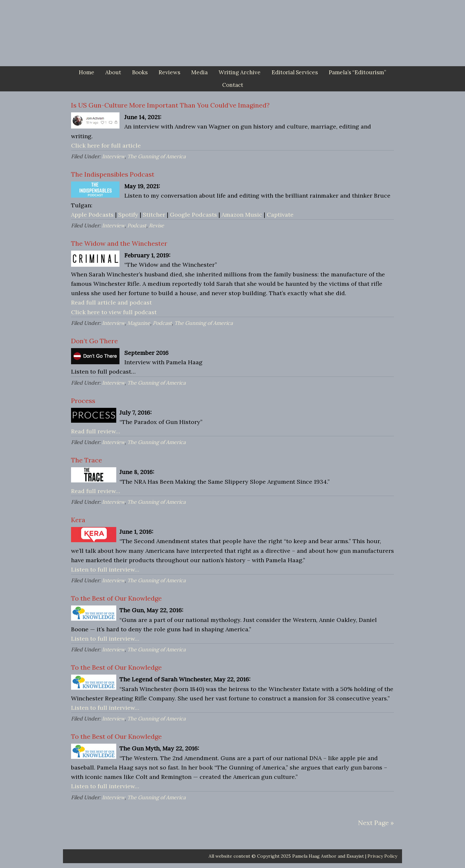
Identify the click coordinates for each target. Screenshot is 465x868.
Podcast (137, 225)
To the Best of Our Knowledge (116, 598)
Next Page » (376, 823)
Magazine (139, 323)
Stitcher (154, 215)
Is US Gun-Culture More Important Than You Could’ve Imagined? (170, 105)
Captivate (280, 215)
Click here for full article (106, 145)
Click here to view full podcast (114, 312)
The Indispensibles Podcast (113, 174)
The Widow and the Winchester (119, 243)
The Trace (87, 460)
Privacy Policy (382, 856)
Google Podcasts (193, 215)
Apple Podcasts (92, 215)
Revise (156, 225)
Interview (113, 156)
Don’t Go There (94, 341)
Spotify (128, 215)
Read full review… (96, 431)
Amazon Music (242, 215)
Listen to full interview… (105, 569)
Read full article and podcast (111, 302)
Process (83, 401)
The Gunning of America (156, 156)
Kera (78, 520)
